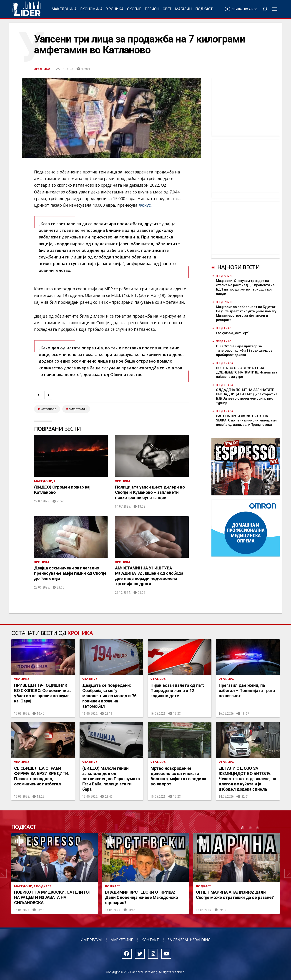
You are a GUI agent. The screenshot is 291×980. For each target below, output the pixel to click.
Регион (152, 9)
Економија (91, 9)
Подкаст (204, 9)
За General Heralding (189, 940)
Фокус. (145, 205)
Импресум (91, 940)
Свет (167, 9)
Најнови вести (238, 267)
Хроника (115, 9)
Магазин (183, 9)
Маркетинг (122, 940)
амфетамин (78, 409)
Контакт (150, 940)
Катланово (49, 409)
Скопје (134, 9)
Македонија (64, 9)
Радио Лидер (26, 9)
